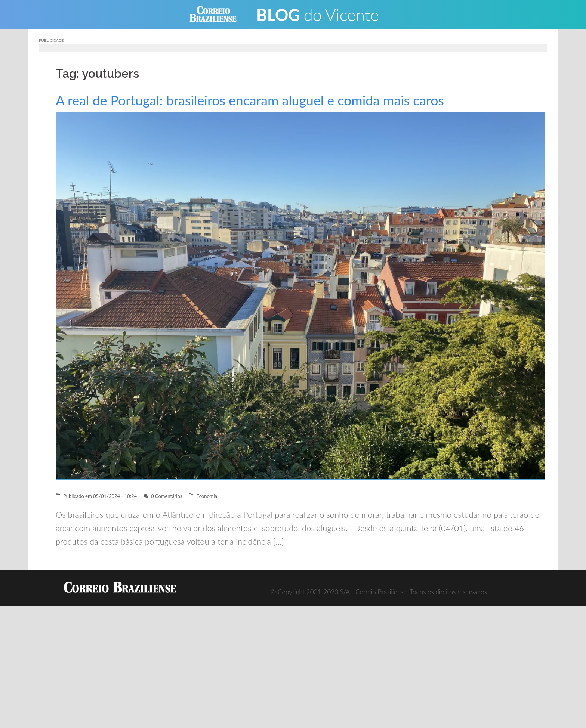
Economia (207, 496)
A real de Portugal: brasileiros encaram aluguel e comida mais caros (250, 100)
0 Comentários (167, 496)
